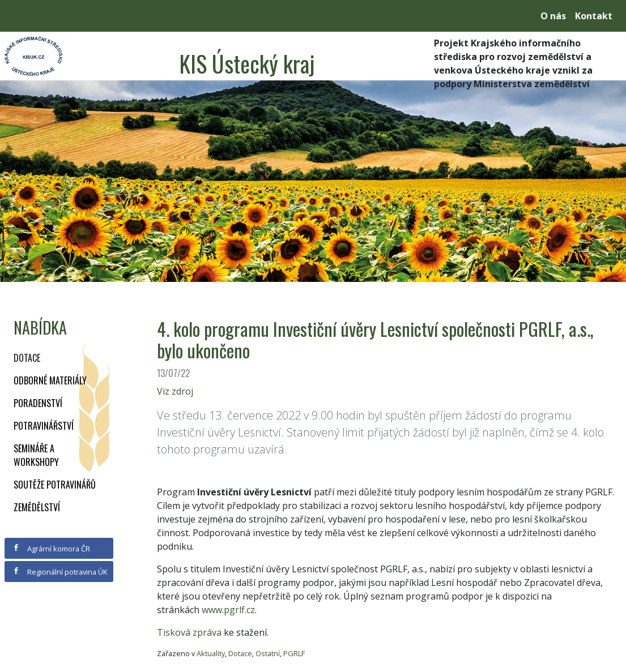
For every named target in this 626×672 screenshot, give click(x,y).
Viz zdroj (175, 391)
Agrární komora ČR (51, 549)
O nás (553, 16)
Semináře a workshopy (36, 455)
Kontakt (594, 16)
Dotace (27, 358)
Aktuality (211, 653)
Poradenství (38, 403)
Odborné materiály (50, 380)
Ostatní (268, 653)
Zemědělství (37, 507)
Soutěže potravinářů (55, 485)
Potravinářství (44, 426)
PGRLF (294, 653)
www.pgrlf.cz (228, 610)
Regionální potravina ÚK (60, 572)
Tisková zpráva (189, 632)
